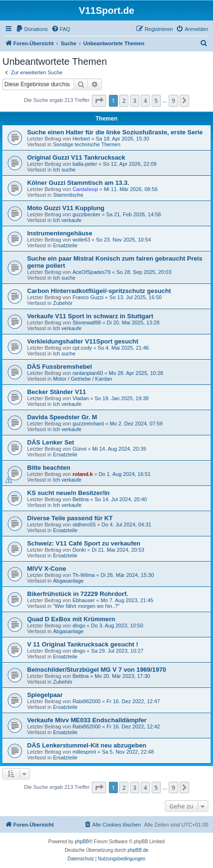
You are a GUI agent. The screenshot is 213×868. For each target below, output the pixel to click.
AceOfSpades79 (91, 272)
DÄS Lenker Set (51, 442)
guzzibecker (86, 214)
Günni (79, 449)
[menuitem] (32, 29)
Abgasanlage (68, 581)
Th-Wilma (83, 575)
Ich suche (64, 170)
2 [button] (124, 101)
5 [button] (156, 101)
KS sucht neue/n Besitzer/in (68, 493)
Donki (79, 550)
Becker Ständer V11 (57, 392)
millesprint (84, 752)
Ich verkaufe (67, 220)
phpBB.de (138, 850)
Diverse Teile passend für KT (70, 518)
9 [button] (173, 101)
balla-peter (85, 164)
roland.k (82, 474)
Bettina (80, 499)
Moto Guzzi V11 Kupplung (66, 208)
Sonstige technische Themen (87, 144)
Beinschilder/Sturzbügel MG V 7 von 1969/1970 (97, 670)
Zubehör (63, 303)
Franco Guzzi (88, 297)
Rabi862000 (86, 701)
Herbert (81, 139)
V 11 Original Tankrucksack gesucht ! (83, 644)
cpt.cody (82, 348)
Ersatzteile (65, 245)
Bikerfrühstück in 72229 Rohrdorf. (78, 594)
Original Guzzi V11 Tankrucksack (76, 157)
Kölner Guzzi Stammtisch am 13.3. (78, 183)
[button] (99, 101)
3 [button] (135, 101)
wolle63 (81, 240)
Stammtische (68, 195)
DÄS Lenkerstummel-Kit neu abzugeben (87, 745)
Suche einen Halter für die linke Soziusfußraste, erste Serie (115, 132)
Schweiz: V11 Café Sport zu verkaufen (84, 543)
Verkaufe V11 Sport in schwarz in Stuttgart (90, 316)
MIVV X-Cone (47, 569)
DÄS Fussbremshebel (59, 367)
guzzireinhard (88, 424)
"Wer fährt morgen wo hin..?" (86, 606)
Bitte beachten (49, 468)
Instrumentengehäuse (60, 233)
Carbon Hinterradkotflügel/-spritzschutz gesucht (99, 291)
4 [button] (145, 101)
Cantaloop (85, 189)
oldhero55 (84, 525)
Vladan (80, 398)
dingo (79, 626)
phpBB (82, 842)
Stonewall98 (87, 323)
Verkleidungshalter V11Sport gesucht (83, 341)
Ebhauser (83, 600)
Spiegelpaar (45, 695)
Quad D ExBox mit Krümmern (71, 619)
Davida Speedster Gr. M (62, 417)
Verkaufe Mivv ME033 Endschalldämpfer (87, 720)
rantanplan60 (87, 373)
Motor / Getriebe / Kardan (82, 379)
